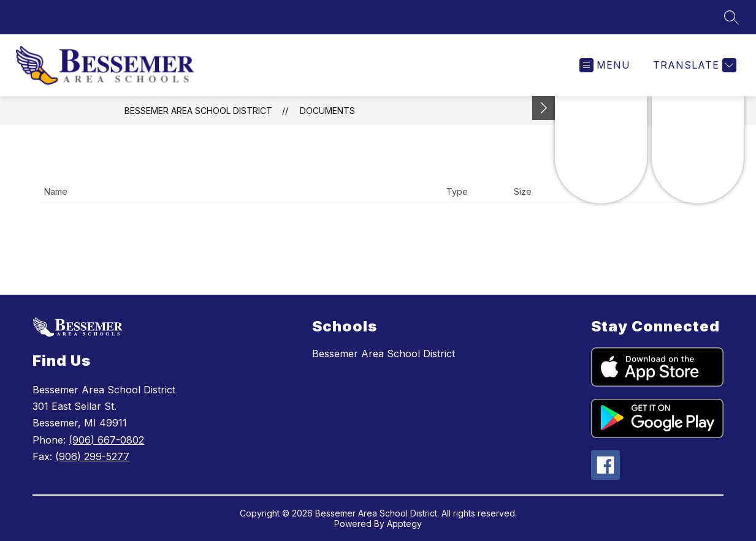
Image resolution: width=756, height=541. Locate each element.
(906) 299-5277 (92, 456)
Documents (327, 111)
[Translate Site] (693, 65)
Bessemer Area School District (198, 111)
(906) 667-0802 (106, 440)
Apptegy (404, 524)
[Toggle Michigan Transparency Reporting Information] (544, 108)
